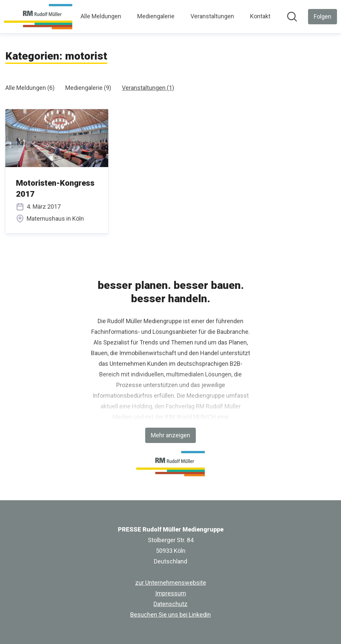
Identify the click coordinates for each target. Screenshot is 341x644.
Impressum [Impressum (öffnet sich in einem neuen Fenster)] (171, 593)
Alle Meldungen (101, 16)
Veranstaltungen (212, 16)
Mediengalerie (156, 16)
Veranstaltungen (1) (148, 88)
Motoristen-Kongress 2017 (55, 189)
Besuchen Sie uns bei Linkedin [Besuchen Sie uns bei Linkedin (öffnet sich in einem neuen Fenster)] (170, 615)
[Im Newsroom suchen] (292, 17)
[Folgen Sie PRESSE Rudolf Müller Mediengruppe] (323, 17)
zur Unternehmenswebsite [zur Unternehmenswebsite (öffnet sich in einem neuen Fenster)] (171, 583)
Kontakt (260, 16)
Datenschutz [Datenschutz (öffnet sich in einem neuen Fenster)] (170, 604)
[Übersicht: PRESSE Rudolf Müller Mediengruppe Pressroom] (38, 17)
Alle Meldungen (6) (30, 88)
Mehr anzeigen (170, 435)
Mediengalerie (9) (88, 88)
